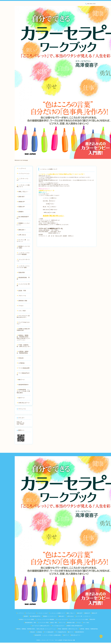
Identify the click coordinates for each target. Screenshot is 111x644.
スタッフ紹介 (21, 311)
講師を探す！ (21, 230)
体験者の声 (21, 202)
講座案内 (20, 212)
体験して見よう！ (23, 192)
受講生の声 (21, 207)
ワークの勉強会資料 (23, 368)
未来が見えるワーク (23, 403)
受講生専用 (21, 272)
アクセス (20, 306)
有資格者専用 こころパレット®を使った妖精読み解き (23, 391)
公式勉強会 (21, 363)
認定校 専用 (21, 291)
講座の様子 (21, 197)
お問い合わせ (21, 235)
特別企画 (20, 358)
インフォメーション (23, 173)
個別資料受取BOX (23, 385)
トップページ (21, 168)
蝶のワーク (21, 380)
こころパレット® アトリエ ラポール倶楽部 (51, 640)
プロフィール (21, 296)
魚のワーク (21, 398)
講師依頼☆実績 (22, 301)
